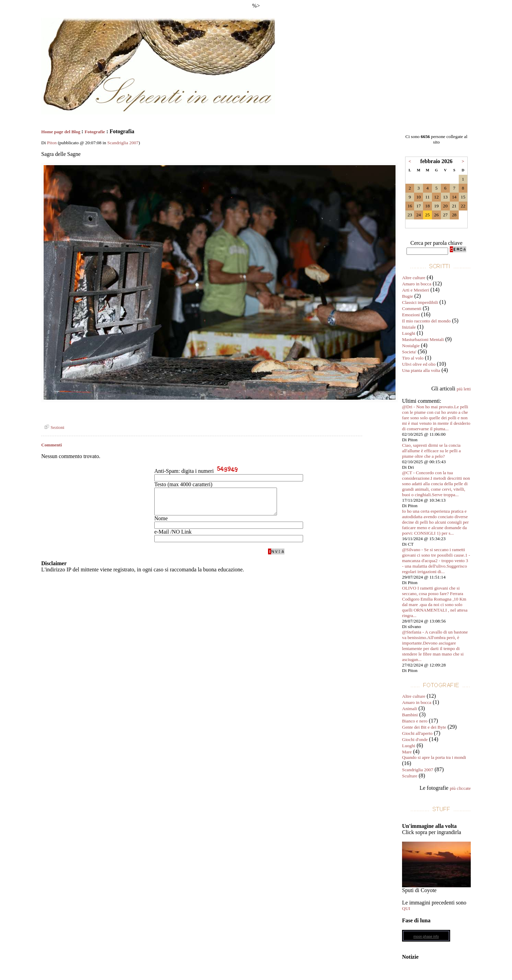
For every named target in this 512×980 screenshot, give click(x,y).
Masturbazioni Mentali (423, 339)
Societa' (409, 352)
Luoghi (409, 333)
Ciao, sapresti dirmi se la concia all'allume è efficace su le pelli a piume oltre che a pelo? (431, 451)
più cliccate (460, 788)
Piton (52, 143)
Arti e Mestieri (415, 290)
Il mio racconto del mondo (426, 321)
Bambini (410, 715)
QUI (406, 908)
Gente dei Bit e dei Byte (424, 727)
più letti (464, 389)
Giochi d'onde (415, 739)
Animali (410, 709)
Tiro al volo (413, 358)
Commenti (412, 309)
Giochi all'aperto (417, 733)
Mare (407, 752)
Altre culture (414, 278)
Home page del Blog (61, 132)
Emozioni (411, 315)
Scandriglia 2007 (123, 143)
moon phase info (426, 937)
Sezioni (53, 427)
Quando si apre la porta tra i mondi (434, 757)
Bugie (408, 296)
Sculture (410, 776)
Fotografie (95, 132)
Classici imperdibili (420, 302)
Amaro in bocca (417, 284)
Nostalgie (411, 346)
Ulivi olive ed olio (419, 364)
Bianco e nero (415, 721)
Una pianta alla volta (421, 370)
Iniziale (409, 327)
